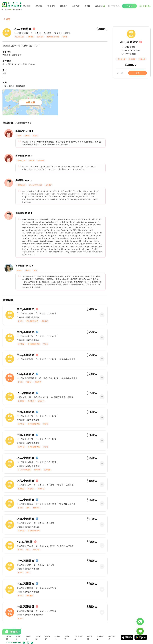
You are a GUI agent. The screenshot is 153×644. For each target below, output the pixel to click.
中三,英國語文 (25, 584)
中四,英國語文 (25, 332)
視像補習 (48, 638)
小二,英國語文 (23, 29)
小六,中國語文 (25, 481)
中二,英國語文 (25, 309)
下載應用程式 (79, 638)
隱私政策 (90, 638)
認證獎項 (28, 638)
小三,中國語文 (25, 393)
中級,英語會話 (25, 607)
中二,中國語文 (25, 500)
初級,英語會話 (25, 374)
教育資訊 (18, 638)
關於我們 (9, 638)
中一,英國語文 (25, 561)
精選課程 (57, 638)
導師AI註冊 (112, 638)
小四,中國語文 (25, 519)
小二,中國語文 (25, 458)
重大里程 (38, 638)
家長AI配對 (100, 638)
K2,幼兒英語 (25, 542)
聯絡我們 (67, 638)
